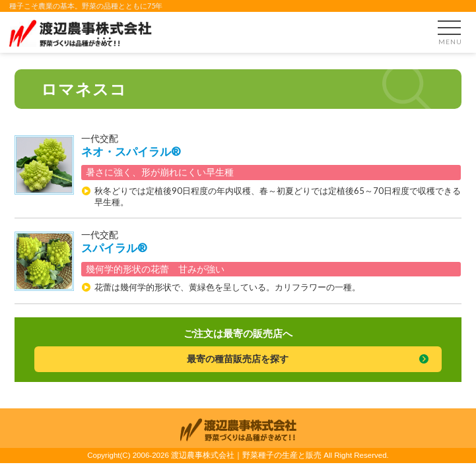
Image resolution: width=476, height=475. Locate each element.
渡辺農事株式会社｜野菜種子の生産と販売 (246, 455)
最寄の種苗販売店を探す (238, 359)
